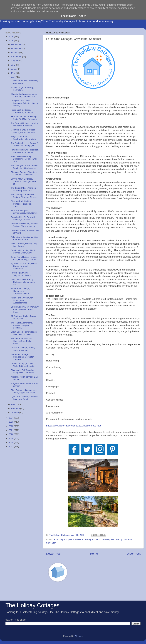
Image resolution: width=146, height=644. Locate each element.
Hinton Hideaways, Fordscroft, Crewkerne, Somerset (25, 151)
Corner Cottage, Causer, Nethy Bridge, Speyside (23, 365)
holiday (88, 539)
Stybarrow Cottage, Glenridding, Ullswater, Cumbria (22, 357)
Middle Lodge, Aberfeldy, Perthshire (22, 89)
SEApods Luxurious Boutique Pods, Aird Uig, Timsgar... (25, 118)
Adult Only (58, 539)
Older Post (134, 554)
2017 (11, 447)
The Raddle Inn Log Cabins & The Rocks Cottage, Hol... (25, 144)
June (14, 69)
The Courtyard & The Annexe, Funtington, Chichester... (25, 167)
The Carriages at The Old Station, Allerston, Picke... (24, 196)
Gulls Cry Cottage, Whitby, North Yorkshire (23, 349)
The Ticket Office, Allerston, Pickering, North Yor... (24, 189)
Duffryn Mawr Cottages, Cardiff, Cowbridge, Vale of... (23, 181)
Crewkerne (78, 539)
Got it (82, 16)
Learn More (68, 16)
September (17, 57)
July (13, 65)
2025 (11, 41)
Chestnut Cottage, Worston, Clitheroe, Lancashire (24, 173)
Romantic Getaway (101, 539)
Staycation (51, 543)
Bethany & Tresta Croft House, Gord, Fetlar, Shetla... (21, 341)
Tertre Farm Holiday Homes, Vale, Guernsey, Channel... (24, 258)
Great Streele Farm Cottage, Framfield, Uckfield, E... (24, 333)
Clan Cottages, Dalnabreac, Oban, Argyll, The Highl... (24, 391)
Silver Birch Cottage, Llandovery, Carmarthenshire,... (21, 291)
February (16, 409)
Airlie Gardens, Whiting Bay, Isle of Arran (24, 245)
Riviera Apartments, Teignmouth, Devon (21, 274)
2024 (11, 418)
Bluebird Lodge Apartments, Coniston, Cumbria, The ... (24, 95)
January (15, 413)
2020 (11, 434)
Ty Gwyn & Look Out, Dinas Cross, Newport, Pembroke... (24, 266)
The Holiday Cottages (32, 605)
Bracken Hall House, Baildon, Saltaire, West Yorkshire (25, 225)
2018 (11, 442)
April (14, 77)
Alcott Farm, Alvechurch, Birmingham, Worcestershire (22, 300)
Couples (68, 539)
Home (94, 554)
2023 (11, 422)
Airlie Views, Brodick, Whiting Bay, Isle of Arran (24, 238)
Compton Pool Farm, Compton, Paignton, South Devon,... (24, 103)
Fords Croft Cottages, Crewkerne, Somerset (22, 111)
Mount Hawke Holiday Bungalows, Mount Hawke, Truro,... (24, 159)
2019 (11, 438)
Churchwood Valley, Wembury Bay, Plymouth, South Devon (25, 309)
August (15, 61)
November (16, 48)
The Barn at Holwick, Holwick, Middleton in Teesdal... (25, 124)
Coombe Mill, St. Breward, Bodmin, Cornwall (23, 218)
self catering (117, 539)
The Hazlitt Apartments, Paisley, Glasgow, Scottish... (22, 325)
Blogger (79, 636)
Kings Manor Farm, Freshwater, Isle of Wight (24, 138)
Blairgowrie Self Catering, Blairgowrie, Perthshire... (23, 371)
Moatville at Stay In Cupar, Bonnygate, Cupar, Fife (23, 131)
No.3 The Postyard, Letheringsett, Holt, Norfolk (24, 212)
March (14, 404)
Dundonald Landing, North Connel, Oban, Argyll (23, 252)
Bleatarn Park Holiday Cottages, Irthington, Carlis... (21, 204)
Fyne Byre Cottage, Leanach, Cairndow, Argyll (25, 398)
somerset (128, 539)
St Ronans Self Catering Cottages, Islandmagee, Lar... (23, 282)
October (15, 53)
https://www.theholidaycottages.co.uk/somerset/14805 (74, 426)
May (14, 73)
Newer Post (54, 554)
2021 (11, 430)
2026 (11, 37)
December (16, 44)
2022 (11, 426)
